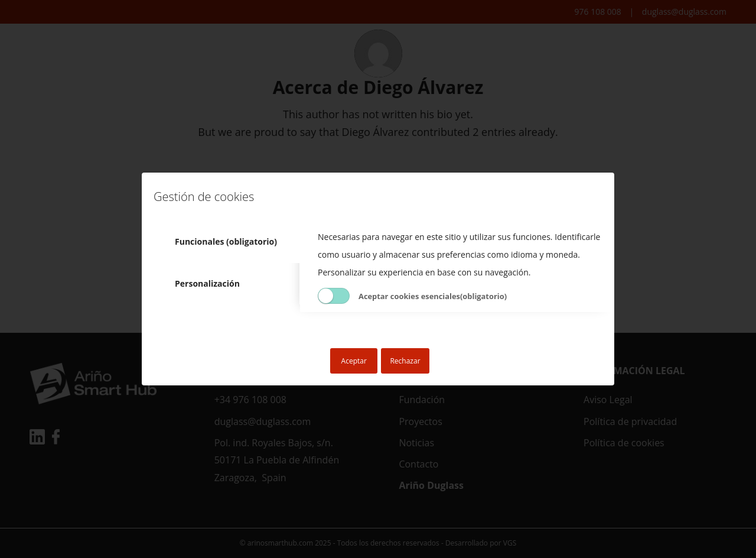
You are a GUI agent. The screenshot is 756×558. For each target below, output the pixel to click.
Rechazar (405, 361)
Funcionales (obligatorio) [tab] (226, 241)
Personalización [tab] (207, 283)
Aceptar (354, 361)
